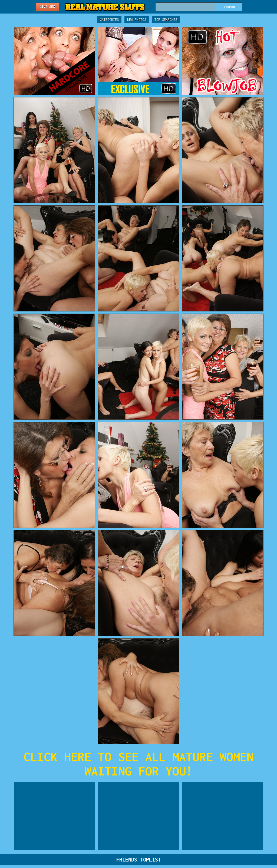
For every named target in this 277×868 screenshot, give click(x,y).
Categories (109, 20)
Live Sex (47, 7)
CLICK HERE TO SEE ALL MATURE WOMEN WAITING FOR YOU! (138, 764)
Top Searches (166, 20)
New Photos (137, 20)
